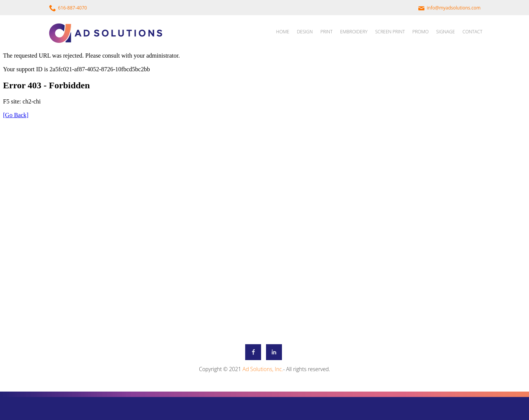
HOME (283, 32)
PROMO (420, 32)
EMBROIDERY (354, 32)
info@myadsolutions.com (454, 8)
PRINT (326, 32)
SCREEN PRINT (390, 32)
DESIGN (305, 32)
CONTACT (472, 32)
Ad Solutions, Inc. (263, 369)
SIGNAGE (445, 32)
